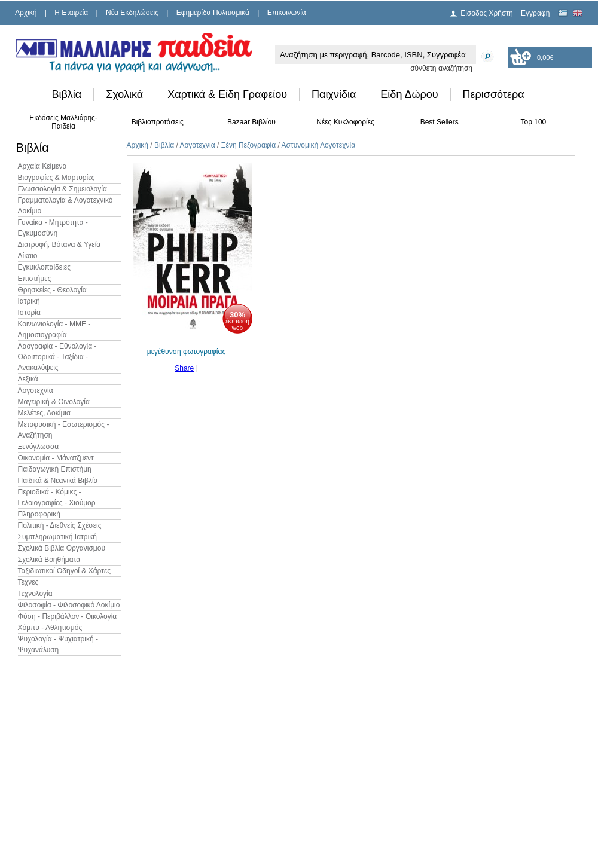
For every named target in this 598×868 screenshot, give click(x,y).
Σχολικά (124, 94)
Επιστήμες (35, 279)
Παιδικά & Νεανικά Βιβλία (58, 481)
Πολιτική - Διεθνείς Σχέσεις (60, 525)
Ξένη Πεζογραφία (248, 145)
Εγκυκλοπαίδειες (44, 267)
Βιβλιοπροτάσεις (158, 122)
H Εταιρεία (71, 13)
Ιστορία (29, 313)
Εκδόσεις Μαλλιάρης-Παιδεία (63, 122)
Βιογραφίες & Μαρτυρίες (57, 178)
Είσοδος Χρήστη (487, 13)
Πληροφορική (39, 514)
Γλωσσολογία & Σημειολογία (62, 189)
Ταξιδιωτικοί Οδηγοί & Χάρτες (65, 571)
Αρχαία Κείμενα (42, 166)
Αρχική (26, 13)
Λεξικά (28, 379)
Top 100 (534, 122)
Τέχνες (28, 582)
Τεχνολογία (35, 594)
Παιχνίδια (334, 94)
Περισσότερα (494, 94)
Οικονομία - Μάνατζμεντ (56, 458)
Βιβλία (67, 94)
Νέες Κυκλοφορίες (345, 122)
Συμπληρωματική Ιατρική (58, 537)
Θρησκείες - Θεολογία (52, 290)
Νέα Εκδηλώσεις (132, 13)
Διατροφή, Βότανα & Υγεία (60, 244)
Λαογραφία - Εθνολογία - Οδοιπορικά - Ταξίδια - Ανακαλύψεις (57, 357)
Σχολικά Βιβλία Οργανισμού (62, 548)
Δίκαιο (28, 256)
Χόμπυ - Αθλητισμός (50, 628)
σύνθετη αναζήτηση (441, 68)
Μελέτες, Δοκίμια (44, 413)
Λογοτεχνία (36, 390)
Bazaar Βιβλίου (251, 122)
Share (184, 368)
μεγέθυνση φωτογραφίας (186, 352)
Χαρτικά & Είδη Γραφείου (227, 94)
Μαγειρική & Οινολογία (54, 402)
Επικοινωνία (287, 13)
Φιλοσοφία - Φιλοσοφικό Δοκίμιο (69, 605)
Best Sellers (440, 122)
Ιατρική (29, 301)
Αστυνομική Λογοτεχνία (319, 145)
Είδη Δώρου (409, 94)
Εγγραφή (535, 13)
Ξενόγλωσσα (39, 447)
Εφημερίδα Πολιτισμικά (213, 13)
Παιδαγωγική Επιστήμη (55, 469)
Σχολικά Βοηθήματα (49, 560)
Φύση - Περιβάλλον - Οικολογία (68, 616)
